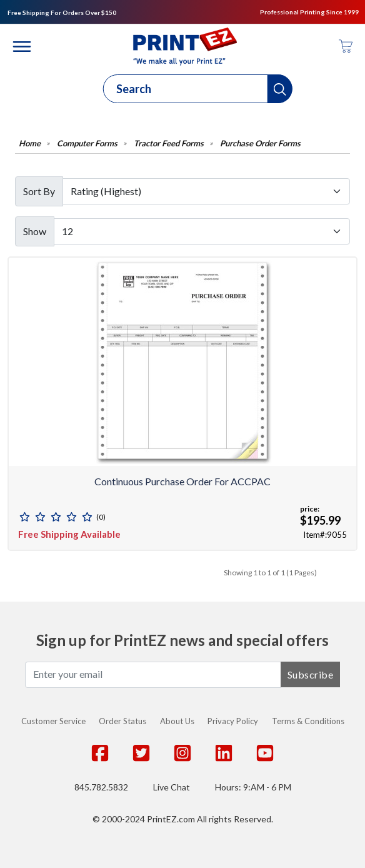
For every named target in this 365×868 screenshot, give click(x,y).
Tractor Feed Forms (169, 144)
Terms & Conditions (308, 721)
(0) (101, 517)
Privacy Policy (233, 721)
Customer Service (53, 721)
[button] (280, 89)
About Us (177, 721)
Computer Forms (87, 144)
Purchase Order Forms (260, 144)
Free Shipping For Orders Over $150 (62, 13)
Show (35, 231)
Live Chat (172, 787)
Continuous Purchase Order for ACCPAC (182, 481)
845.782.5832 (101, 787)
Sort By (39, 191)
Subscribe (311, 674)
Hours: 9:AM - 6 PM (253, 787)
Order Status (122, 721)
